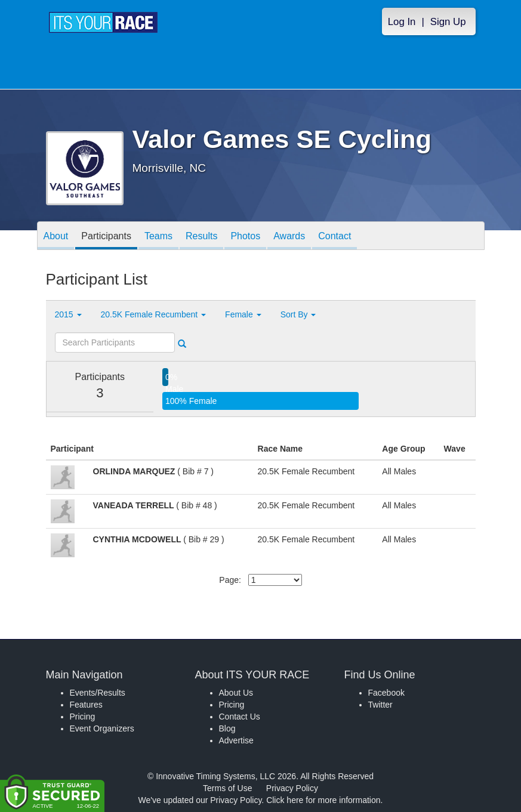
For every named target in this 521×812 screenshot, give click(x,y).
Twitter (380, 705)
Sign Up (448, 22)
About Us (236, 693)
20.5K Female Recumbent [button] (154, 314)
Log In (402, 22)
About (56, 237)
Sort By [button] (298, 314)
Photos (245, 237)
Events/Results (98, 693)
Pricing (83, 717)
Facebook (386, 693)
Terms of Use (227, 788)
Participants (106, 237)
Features (86, 705)
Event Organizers (102, 728)
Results (201, 237)
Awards (289, 237)
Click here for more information (323, 800)
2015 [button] (68, 314)
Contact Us (240, 717)
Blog (227, 728)
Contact (335, 237)
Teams (158, 237)
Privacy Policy (292, 788)
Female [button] (243, 314)
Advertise (236, 740)
